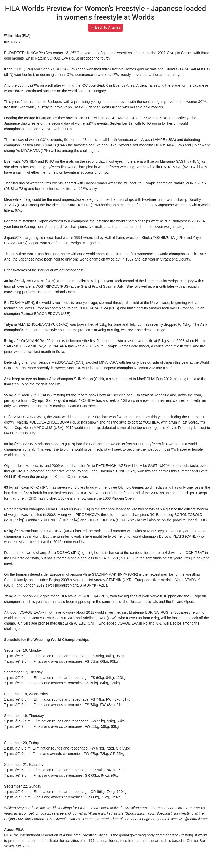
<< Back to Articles (105, 27)
